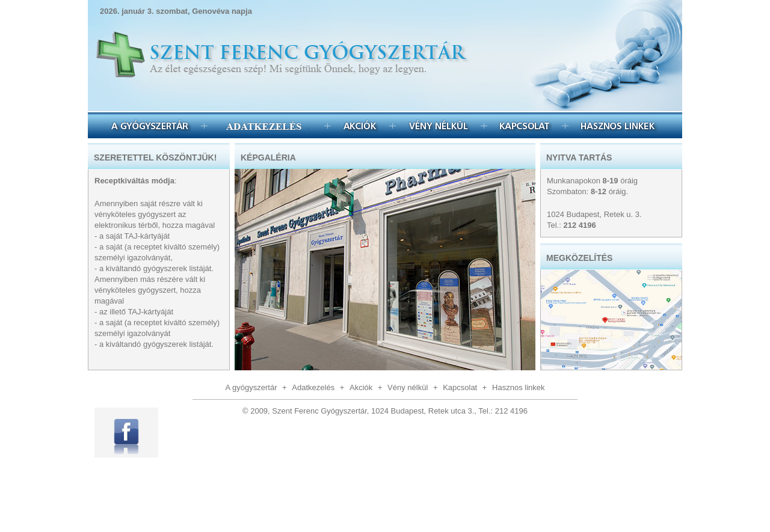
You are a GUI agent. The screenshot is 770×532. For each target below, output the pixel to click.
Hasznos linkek (618, 125)
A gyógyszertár (150, 125)
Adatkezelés (313, 387)
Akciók (360, 125)
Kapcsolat (525, 125)
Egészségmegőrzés (266, 125)
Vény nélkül (438, 125)
